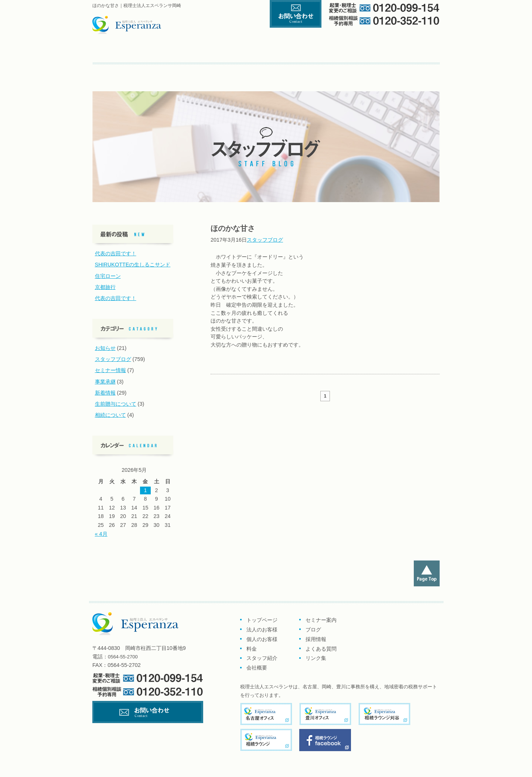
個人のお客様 (262, 51)
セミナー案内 (117, 70)
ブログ (151, 70)
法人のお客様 (262, 630)
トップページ (125, 51)
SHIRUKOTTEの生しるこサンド (133, 265)
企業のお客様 (192, 51)
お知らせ (105, 348)
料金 (322, 51)
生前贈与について (116, 404)
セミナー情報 (110, 370)
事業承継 (105, 382)
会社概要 (419, 51)
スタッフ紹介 (373, 51)
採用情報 (316, 639)
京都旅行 (105, 287)
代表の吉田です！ (116, 253)
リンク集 (254, 70)
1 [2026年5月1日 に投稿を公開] (145, 490)
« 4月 (101, 534)
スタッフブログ (265, 240)
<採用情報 (183, 70)
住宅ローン (108, 276)
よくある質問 (221, 70)
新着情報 (105, 393)
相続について (110, 415)
